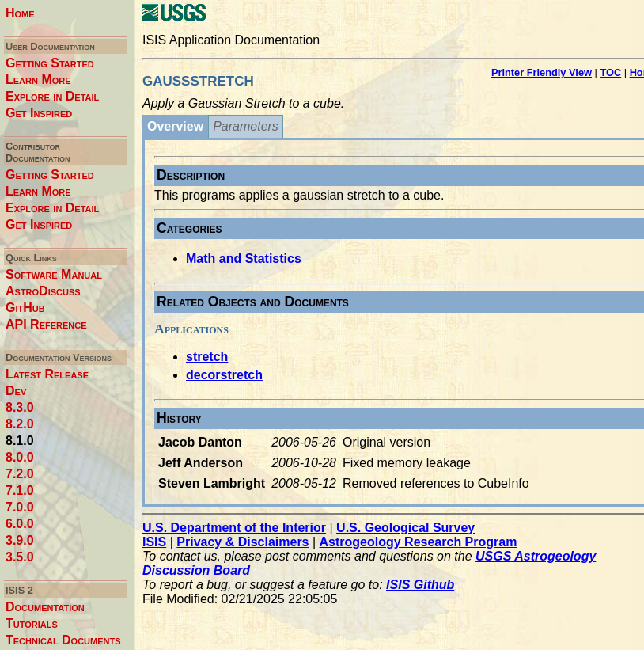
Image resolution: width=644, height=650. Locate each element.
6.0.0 (20, 524)
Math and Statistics (244, 258)
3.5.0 (20, 557)
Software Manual (54, 274)
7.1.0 (20, 490)
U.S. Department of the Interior (234, 528)
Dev (16, 391)
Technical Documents (63, 640)
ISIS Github (420, 585)
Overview (175, 126)
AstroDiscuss (43, 291)
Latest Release (47, 374)
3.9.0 (20, 540)
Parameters (246, 126)
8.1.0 (20, 441)
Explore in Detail (52, 96)
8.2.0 (20, 424)
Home (20, 13)
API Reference (46, 324)
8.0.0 (20, 457)
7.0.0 (20, 507)
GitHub (25, 308)
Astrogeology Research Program (419, 542)
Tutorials (32, 623)
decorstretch (224, 375)
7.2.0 (20, 474)
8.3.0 (20, 407)
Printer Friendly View (542, 72)
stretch (207, 357)
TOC (610, 72)
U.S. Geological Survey (405, 528)
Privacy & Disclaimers (242, 542)
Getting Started (50, 63)
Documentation (45, 607)
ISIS (154, 542)
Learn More (38, 80)
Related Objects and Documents (253, 302)
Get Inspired (39, 113)
